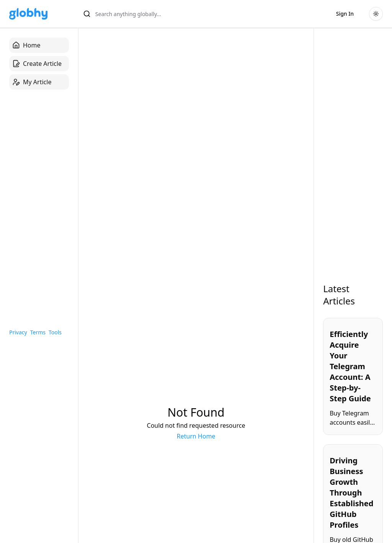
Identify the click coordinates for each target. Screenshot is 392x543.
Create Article (37, 64)
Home (26, 45)
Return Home (196, 436)
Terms (38, 332)
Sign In (345, 14)
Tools (55, 332)
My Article (32, 82)
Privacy (18, 332)
